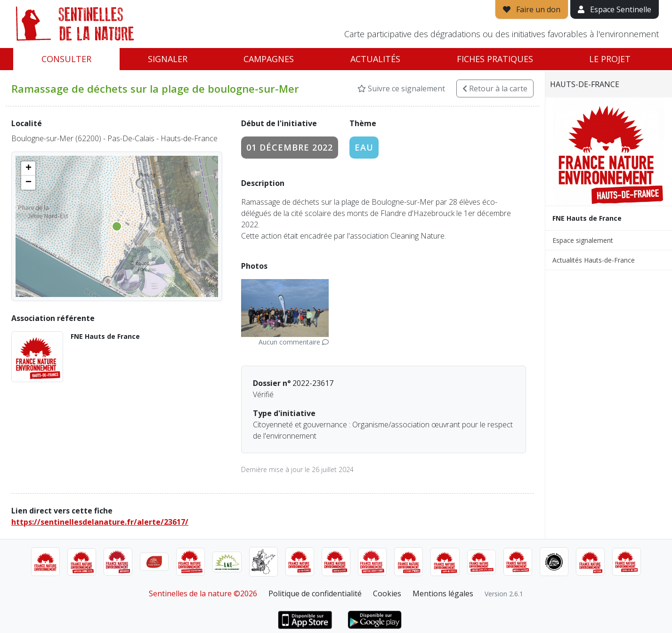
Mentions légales (443, 593)
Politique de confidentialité (315, 593)
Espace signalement (583, 240)
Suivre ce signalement (401, 88)
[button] (28, 168)
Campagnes (269, 59)
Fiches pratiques (495, 59)
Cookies (387, 593)
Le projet (610, 59)
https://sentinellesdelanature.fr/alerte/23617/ (100, 522)
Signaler (168, 59)
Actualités (375, 59)
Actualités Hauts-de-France (594, 260)
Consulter (66, 59)
